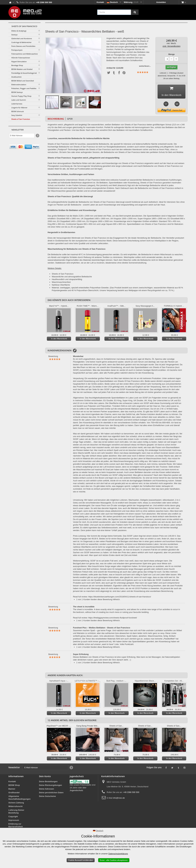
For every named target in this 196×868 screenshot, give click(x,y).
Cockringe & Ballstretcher (21, 42)
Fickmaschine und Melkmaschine (24, 54)
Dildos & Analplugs (19, 31)
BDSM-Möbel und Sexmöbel (23, 81)
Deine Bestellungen (48, 783)
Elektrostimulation (19, 85)
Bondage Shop (17, 65)
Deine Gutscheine (47, 797)
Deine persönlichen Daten (51, 794)
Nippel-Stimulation (19, 61)
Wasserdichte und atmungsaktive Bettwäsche (72, 278)
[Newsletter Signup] (37, 136)
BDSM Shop (14, 786)
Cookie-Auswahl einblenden (81, 860)
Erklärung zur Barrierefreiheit (16, 826)
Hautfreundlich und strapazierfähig (67, 280)
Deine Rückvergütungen (51, 786)
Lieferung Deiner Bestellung (16, 813)
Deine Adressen (47, 790)
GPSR (70, 120)
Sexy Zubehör (17, 115)
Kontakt (100, 2)
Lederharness (17, 104)
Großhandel (14, 794)
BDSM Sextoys (17, 92)
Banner (12, 790)
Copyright (13, 818)
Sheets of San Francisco (21, 119)
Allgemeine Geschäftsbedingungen (19, 799)
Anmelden (161, 2)
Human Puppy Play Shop (21, 96)
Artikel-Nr (111, 68)
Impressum (14, 821)
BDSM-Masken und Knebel (22, 69)
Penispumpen (17, 50)
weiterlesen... (145, 66)
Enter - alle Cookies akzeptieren (114, 860)
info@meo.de (119, 799)
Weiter (100, 102)
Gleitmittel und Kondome (22, 38)
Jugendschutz (76, 791)
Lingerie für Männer (19, 108)
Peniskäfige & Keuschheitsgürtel (24, 73)
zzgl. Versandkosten (171, 46)
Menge (171, 54)
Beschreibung (56, 120)
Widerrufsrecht (15, 807)
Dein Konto (45, 777)
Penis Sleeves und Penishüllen (23, 46)
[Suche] (135, 12)
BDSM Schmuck (18, 111)
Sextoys (14, 35)
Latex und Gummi (19, 100)
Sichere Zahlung (16, 804)
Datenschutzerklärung (118, 854)
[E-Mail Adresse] (22, 136)
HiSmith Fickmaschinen (21, 58)
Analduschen (16, 77)
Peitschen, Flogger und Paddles (24, 88)
